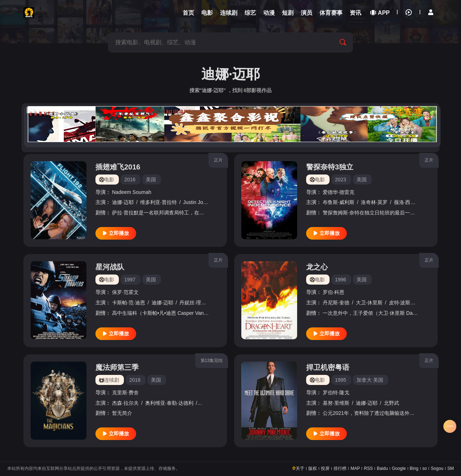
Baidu (382, 468)
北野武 (391, 403)
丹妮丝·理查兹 (195, 303)
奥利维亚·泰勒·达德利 (169, 403)
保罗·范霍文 (125, 292)
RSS (368, 468)
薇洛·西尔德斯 (410, 202)
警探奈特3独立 (330, 167)
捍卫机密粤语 (328, 367)
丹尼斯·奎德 (336, 303)
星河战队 (110, 267)
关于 (300, 468)
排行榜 (340, 468)
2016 (130, 180)
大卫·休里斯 (369, 303)
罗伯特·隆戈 (336, 393)
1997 (130, 280)
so (425, 468)
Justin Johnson (200, 202)
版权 (313, 468)
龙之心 (317, 267)
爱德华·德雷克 (339, 192)
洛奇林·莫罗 (374, 202)
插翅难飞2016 (118, 167)
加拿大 (364, 380)
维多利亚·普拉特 (158, 202)
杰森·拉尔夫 (125, 403)
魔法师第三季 (117, 367)
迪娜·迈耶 (123, 202)
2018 (135, 380)
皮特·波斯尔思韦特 (410, 303)
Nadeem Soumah (132, 192)
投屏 (325, 468)
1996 (341, 280)
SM (451, 468)
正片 (218, 160)
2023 (341, 180)
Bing (414, 468)
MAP (355, 468)
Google (399, 468)
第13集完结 (212, 361)
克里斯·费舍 (125, 393)
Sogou (437, 468)
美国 (151, 180)
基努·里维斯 (336, 403)
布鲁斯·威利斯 (339, 202)
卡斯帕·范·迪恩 (129, 303)
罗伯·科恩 (334, 292)
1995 (341, 380)
